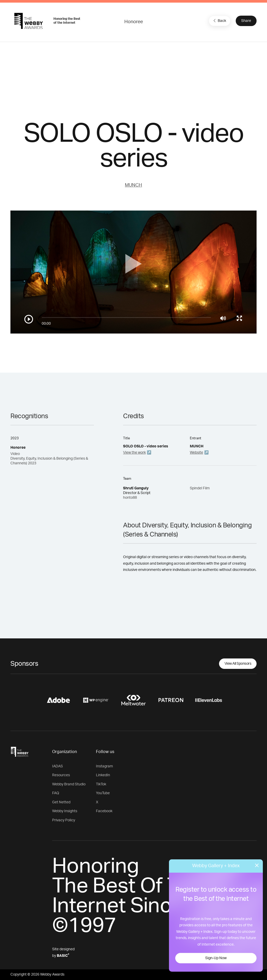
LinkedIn (103, 775)
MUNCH (133, 185)
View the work (134, 453)
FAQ (56, 793)
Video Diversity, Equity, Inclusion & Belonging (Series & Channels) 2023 (49, 459)
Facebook (104, 811)
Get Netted (61, 802)
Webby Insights (65, 811)
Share (246, 21)
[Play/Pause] (29, 319)
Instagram (104, 766)
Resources (61, 775)
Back (219, 21)
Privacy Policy (64, 820)
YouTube (103, 793)
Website (196, 453)
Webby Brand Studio (69, 784)
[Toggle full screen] (239, 318)
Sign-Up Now (216, 958)
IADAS (57, 766)
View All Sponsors (238, 664)
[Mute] (223, 318)
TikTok (101, 784)
